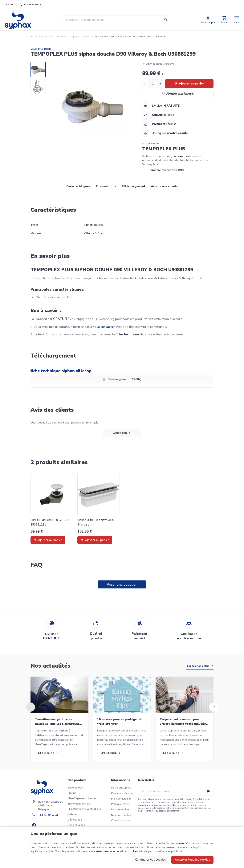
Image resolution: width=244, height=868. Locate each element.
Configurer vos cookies (150, 860)
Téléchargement (133, 186)
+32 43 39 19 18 (48, 815)
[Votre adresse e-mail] (176, 791)
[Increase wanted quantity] (161, 84)
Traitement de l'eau (79, 804)
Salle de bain (45, 37)
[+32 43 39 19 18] (30, 5)
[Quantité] (153, 84)
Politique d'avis (120, 804)
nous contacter (104, 327)
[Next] (213, 707)
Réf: (144, 144)
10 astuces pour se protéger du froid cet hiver (120, 722)
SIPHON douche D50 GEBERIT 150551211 (51, 522)
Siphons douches (81, 37)
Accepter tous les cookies (192, 860)
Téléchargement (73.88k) (122, 379)
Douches (62, 37)
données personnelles (105, 851)
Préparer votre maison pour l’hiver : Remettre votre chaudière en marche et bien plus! (184, 722)
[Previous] (30, 707)
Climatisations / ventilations (84, 809)
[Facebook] (34, 825)
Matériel (72, 814)
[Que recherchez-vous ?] (116, 20)
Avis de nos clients (164, 186)
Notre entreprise (121, 788)
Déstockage (75, 820)
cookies (180, 843)
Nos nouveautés (121, 815)
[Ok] (209, 791)
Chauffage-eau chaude (82, 798)
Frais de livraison (121, 799)
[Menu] (237, 20)
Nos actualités (50, 666)
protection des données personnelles (157, 805)
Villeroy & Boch (41, 49)
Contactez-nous (121, 820)
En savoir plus (106, 186)
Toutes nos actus (198, 666)
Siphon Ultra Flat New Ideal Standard (96, 522)
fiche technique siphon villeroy (61, 371)
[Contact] (9, 5)
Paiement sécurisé (122, 793)
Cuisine (72, 793)
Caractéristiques (78, 186)
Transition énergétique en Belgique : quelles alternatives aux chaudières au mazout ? (57, 722)
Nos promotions (121, 810)
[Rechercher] (166, 20)
